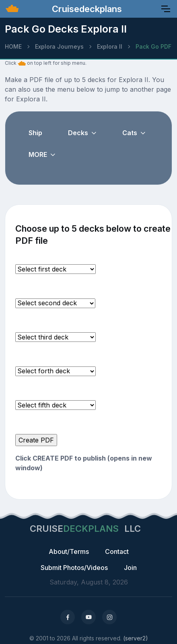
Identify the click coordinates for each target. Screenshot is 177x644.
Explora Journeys (59, 46)
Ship (35, 133)
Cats (130, 133)
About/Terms (69, 551)
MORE (38, 154)
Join (130, 568)
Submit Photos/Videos (74, 568)
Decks (78, 133)
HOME (13, 46)
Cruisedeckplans (86, 9)
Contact (117, 551)
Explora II (110, 46)
